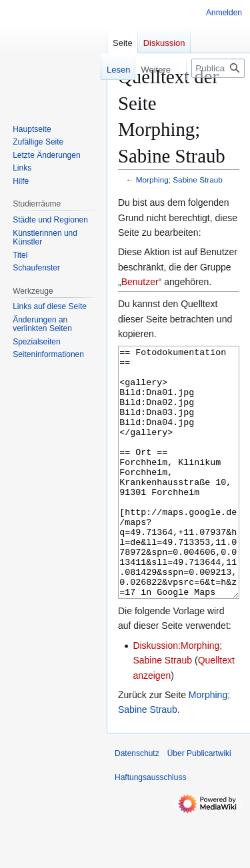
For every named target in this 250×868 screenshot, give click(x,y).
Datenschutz (137, 803)
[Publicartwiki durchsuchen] (218, 68)
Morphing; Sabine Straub (179, 180)
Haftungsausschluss (150, 827)
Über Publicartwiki (199, 803)
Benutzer (140, 282)
